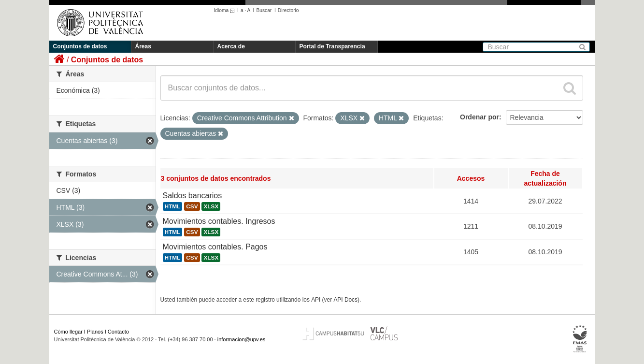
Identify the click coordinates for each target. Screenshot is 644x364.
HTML (173, 206)
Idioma (226, 10)
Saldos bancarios (193, 196)
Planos (95, 332)
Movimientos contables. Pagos (215, 247)
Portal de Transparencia (332, 46)
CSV (192, 206)
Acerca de (231, 46)
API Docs (345, 300)
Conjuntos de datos (80, 46)
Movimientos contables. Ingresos (219, 221)
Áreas (143, 46)
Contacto (118, 332)
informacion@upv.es (242, 339)
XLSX (211, 206)
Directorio (288, 10)
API (316, 300)
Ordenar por (479, 117)
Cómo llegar (68, 332)
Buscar (264, 10)
